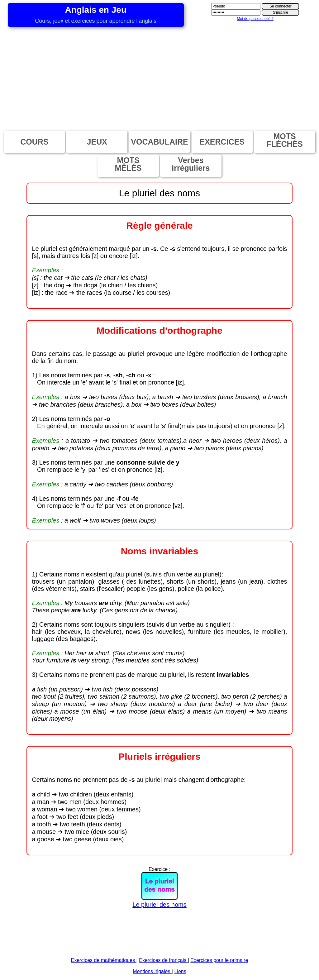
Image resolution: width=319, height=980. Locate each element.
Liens (180, 971)
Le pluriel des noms (159, 901)
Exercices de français (163, 960)
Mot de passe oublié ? (255, 19)
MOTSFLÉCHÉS (285, 140)
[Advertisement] (159, 74)
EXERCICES (222, 142)
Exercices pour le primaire (219, 960)
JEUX (97, 142)
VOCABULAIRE (159, 142)
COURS (34, 142)
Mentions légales (152, 971)
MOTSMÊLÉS (128, 164)
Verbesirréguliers (191, 164)
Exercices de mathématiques (104, 960)
